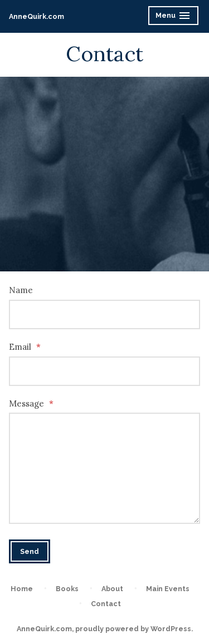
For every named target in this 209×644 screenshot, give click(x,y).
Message (31, 403)
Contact (106, 604)
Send (30, 551)
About (112, 589)
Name (21, 290)
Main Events (168, 589)
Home (22, 589)
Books (67, 589)
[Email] (104, 371)
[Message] (104, 468)
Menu (174, 17)
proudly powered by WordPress (133, 629)
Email (25, 347)
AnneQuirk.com (37, 16)
